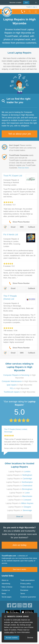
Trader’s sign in (32, 7)
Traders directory (27, 587)
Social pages (7, 597)
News (4, 594)
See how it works (19, 569)
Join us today (19, 545)
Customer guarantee (28, 597)
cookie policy (9, 632)
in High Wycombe (19, 381)
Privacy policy (26, 584)
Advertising (6, 584)
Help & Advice (7, 587)
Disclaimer (24, 590)
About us (5, 580)
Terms (23, 594)
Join (25, 2)
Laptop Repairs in (19, 472)
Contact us (6, 590)
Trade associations (28, 580)
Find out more (23, 168)
